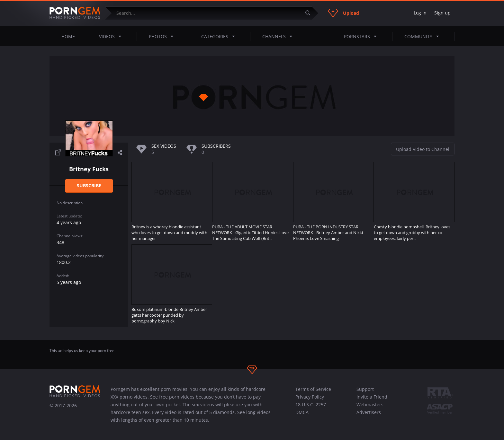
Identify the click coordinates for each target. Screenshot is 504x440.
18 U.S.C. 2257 (311, 405)
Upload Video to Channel (423, 149)
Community (423, 36)
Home (68, 36)
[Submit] (310, 13)
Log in (420, 13)
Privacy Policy (310, 397)
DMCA (302, 412)
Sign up (442, 13)
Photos (163, 36)
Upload (343, 13)
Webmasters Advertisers (370, 408)
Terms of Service (313, 389)
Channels (279, 36)
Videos (112, 36)
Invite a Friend (372, 397)
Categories (220, 36)
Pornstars (362, 36)
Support (365, 389)
